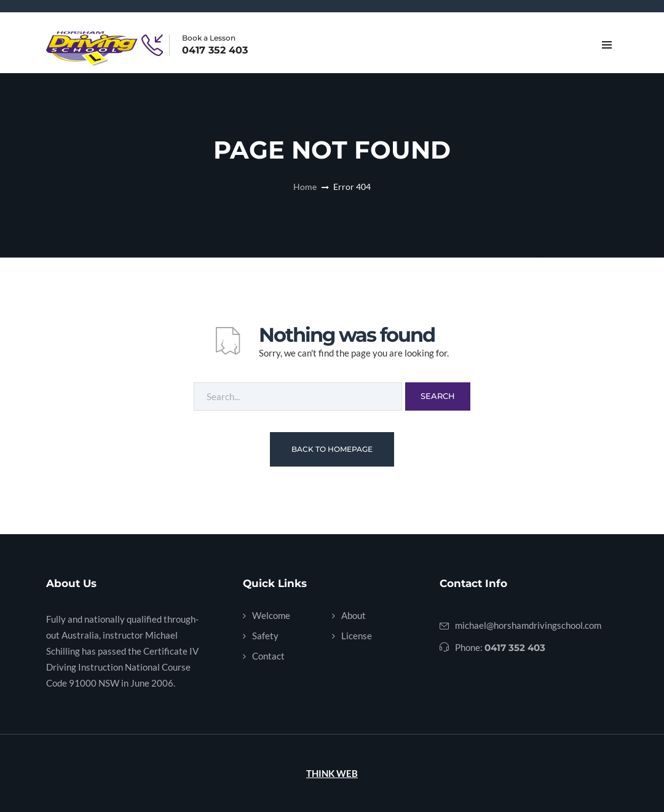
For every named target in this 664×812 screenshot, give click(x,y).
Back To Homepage (332, 449)
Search (438, 396)
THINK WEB (332, 773)
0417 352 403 (215, 50)
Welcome (271, 615)
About (354, 615)
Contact (268, 656)
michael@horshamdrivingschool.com (528, 625)
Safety (265, 636)
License (357, 636)
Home (305, 187)
